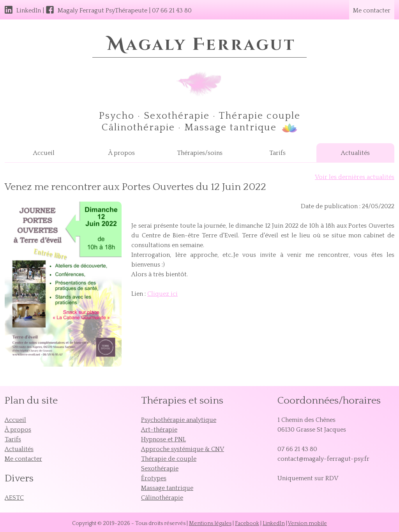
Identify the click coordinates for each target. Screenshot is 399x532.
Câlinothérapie (162, 498)
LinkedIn (29, 11)
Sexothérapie (160, 469)
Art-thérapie (159, 430)
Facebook (247, 523)
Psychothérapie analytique (179, 420)
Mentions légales (210, 523)
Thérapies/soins (200, 153)
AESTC (14, 498)
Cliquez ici (162, 294)
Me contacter (372, 11)
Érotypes (154, 478)
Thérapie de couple (169, 459)
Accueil (44, 153)
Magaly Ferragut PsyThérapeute (102, 11)
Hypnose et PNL (163, 439)
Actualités (355, 153)
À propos (122, 153)
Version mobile (307, 523)
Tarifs (277, 153)
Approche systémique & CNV (183, 449)
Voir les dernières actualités (355, 177)
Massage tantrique (167, 488)
